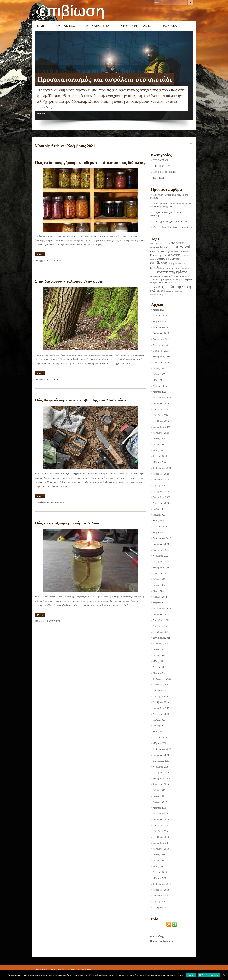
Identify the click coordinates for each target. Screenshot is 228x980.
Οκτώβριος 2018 (161, 837)
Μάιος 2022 (158, 591)
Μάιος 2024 (158, 450)
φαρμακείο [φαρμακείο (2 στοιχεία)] (170, 291)
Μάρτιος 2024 (160, 462)
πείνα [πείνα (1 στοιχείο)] (152, 280)
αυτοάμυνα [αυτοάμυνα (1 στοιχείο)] (185, 255)
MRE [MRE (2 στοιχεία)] (182, 243)
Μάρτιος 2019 (160, 808)
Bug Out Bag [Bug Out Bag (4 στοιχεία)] (164, 243)
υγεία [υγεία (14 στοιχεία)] (153, 291)
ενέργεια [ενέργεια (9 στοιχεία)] (174, 259)
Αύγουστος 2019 (161, 784)
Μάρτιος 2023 (160, 532)
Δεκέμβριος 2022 (161, 550)
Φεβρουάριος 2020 (162, 749)
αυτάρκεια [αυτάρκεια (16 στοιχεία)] (174, 255)
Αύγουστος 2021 (161, 644)
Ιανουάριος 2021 (161, 685)
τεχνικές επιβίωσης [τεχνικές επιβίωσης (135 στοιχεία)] (166, 287)
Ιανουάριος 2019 (161, 819)
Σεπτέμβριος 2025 (161, 357)
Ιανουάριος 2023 (161, 544)
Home (40, 26)
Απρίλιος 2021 (160, 667)
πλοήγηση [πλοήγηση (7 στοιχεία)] (159, 279)
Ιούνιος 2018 (159, 860)
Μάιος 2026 (158, 310)
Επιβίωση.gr (60, 969)
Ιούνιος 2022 (159, 585)
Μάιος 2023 (158, 521)
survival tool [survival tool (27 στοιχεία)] (158, 251)
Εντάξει (191, 975)
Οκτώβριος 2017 (161, 907)
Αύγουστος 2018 (161, 849)
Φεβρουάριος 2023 (162, 538)
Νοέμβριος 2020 (161, 696)
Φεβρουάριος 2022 (162, 609)
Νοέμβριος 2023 (161, 485)
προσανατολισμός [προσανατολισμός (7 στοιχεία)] (174, 279)
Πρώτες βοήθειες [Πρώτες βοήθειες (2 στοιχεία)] (174, 252)
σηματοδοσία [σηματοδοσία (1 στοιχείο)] (179, 283)
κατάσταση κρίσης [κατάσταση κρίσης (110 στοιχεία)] (172, 272)
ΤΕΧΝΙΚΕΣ (169, 26)
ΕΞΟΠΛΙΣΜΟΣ (66, 26)
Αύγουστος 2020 (161, 714)
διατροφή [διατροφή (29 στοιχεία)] (163, 258)
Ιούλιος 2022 (159, 579)
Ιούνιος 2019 (159, 796)
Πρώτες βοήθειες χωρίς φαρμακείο (170, 221)
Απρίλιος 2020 (160, 737)
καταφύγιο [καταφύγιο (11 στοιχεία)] (170, 276)
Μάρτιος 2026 (160, 321)
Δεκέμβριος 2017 (161, 896)
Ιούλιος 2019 (159, 790)
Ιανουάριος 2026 (161, 333)
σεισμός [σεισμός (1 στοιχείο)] (171, 283)
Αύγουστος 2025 (161, 362)
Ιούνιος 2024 (159, 444)
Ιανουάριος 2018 (161, 890)
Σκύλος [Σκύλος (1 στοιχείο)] (165, 255)
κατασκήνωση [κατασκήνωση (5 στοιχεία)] (157, 276)
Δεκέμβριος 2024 (161, 409)
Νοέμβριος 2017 (161, 901)
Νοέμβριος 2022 (161, 556)
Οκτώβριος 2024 (161, 421)
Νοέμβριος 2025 (161, 345)
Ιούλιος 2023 (159, 509)
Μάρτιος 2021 (160, 673)
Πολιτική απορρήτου (209, 975)
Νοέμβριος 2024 (161, 415)
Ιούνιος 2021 (159, 655)
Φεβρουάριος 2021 (162, 679)
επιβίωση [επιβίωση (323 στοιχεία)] (159, 263)
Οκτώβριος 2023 (161, 491)
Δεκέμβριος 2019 (161, 761)
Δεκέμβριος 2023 (161, 480)
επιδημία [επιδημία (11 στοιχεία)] (173, 264)
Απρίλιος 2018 (160, 872)
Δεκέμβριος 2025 (161, 339)
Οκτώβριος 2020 (161, 702)
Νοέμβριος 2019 (161, 767)
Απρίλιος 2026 (160, 316)
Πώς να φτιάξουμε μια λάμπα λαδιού (67, 523)
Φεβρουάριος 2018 (162, 884)
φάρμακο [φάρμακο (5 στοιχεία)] (161, 291)
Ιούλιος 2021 (159, 650)
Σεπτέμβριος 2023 (161, 497)
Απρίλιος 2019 (160, 802)
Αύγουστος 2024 (161, 433)
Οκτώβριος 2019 (161, 773)
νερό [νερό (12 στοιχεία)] (188, 276)
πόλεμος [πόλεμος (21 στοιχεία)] (163, 282)
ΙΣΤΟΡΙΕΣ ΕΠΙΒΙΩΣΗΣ (135, 26)
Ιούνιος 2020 (159, 726)
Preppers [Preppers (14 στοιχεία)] (165, 247)
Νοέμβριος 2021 (161, 626)
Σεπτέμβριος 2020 (161, 708)
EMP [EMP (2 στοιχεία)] (178, 243)
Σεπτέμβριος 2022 (161, 568)
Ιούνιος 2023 (159, 515)
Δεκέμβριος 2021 (161, 620)
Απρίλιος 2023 (160, 526)
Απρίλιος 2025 (160, 386)
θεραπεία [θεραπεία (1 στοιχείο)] (153, 273)
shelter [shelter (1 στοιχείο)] (172, 248)
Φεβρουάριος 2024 (162, 468)
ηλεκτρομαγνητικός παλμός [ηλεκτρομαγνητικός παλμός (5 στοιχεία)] (176, 268)
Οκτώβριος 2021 (161, 632)
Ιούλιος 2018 (159, 855)
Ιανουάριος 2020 (161, 755)
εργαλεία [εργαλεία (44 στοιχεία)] (156, 268)
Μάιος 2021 (158, 661)
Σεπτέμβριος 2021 (161, 638)
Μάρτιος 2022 (160, 603)
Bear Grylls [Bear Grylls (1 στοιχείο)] (154, 243)
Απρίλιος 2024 (160, 456)
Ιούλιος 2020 (159, 720)
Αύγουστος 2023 (161, 503)
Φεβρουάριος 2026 (162, 327)
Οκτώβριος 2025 (161, 351)
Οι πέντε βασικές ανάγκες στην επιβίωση (173, 227)
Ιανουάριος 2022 (161, 614)
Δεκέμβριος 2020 (161, 691)
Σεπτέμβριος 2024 (161, 427)
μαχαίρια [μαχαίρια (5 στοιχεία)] (180, 276)
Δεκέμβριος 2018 (161, 825)
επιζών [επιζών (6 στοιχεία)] (181, 264)
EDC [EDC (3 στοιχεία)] (173, 243)
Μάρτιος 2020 (160, 743)
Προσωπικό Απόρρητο (161, 941)
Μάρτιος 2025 (160, 392)
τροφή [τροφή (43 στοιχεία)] (187, 287)
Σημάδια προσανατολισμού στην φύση (68, 281)
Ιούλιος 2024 (159, 439)
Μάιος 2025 (158, 380)
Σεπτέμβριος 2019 (161, 778)
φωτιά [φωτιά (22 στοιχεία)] (166, 294)
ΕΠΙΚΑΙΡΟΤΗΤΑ (98, 26)
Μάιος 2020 (158, 732)
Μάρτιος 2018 (160, 878)
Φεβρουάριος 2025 (162, 398)
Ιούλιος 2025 (159, 368)
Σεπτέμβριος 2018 (161, 843)
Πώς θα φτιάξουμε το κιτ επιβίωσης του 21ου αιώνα (80, 400)
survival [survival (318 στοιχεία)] (183, 247)
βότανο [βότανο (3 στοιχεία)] (153, 259)
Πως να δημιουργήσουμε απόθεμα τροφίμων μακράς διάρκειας (90, 163)
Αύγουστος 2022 (161, 573)
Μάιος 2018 (158, 866)
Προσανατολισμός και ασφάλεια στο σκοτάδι (105, 79)
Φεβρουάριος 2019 (162, 814)
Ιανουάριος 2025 (161, 403)
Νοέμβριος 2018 (161, 831)
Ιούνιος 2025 (159, 374)
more (41, 113)
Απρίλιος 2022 (160, 597)
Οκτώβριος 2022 (161, 562)
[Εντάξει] (224, 975)
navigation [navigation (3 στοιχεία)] (155, 248)
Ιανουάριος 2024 (161, 474)
